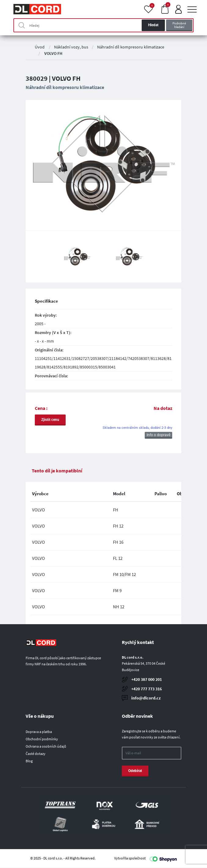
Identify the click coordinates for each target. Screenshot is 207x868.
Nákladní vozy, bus (71, 47)
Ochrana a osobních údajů (46, 746)
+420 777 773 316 (147, 689)
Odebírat (135, 771)
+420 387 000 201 (147, 679)
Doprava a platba (39, 732)
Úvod (40, 47)
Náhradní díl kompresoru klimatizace (131, 47)
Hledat (153, 25)
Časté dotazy (36, 754)
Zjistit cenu (50, 420)
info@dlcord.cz (146, 698)
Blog (29, 761)
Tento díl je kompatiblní (57, 471)
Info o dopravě (158, 435)
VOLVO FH (53, 53)
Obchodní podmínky (42, 739)
